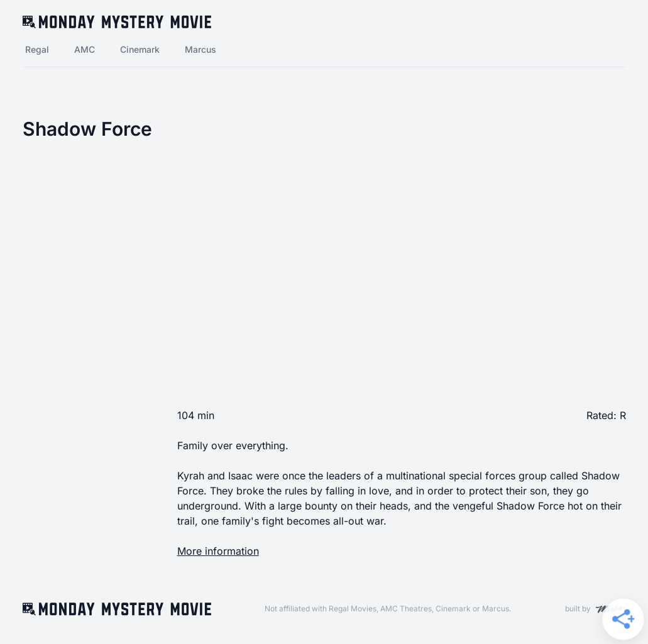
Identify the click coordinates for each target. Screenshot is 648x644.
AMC (85, 49)
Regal (37, 49)
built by (596, 609)
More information (218, 551)
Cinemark (140, 49)
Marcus (200, 49)
